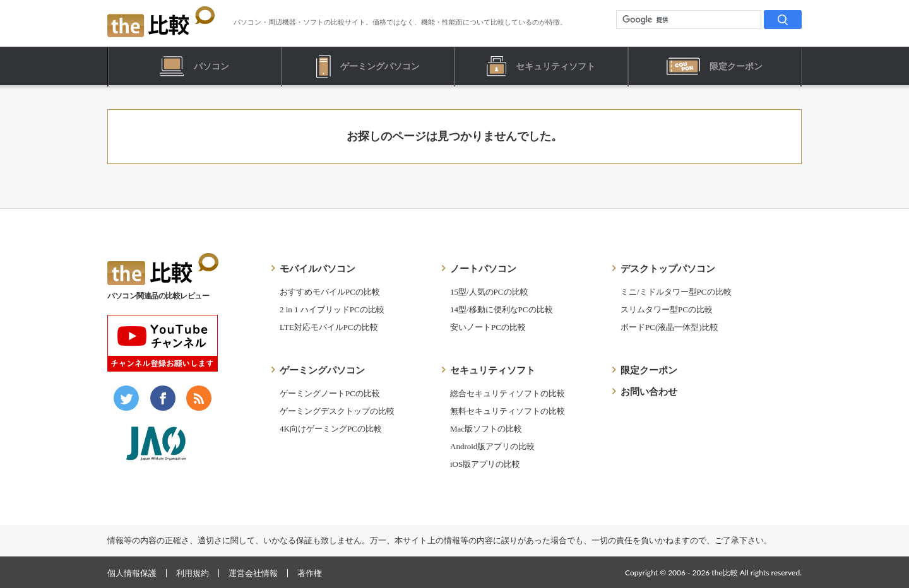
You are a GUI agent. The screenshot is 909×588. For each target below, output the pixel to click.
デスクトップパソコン (668, 269)
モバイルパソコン (318, 269)
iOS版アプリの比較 (485, 464)
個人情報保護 (132, 573)
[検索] (783, 20)
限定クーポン (649, 370)
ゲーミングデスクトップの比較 (337, 411)
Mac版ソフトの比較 (486, 429)
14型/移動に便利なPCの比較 (502, 309)
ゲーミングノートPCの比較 (330, 393)
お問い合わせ (649, 392)
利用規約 (193, 573)
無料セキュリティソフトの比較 (508, 411)
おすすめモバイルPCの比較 (330, 292)
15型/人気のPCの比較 (489, 292)
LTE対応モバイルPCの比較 (329, 327)
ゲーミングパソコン (322, 370)
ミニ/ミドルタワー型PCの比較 (676, 292)
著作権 (310, 573)
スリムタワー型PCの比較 (667, 309)
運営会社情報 (253, 573)
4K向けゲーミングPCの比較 (331, 429)
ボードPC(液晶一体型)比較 (669, 327)
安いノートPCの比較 (488, 327)
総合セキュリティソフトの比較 (508, 393)
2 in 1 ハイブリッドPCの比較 (332, 309)
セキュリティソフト (493, 370)
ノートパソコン (483, 269)
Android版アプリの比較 (492, 446)
